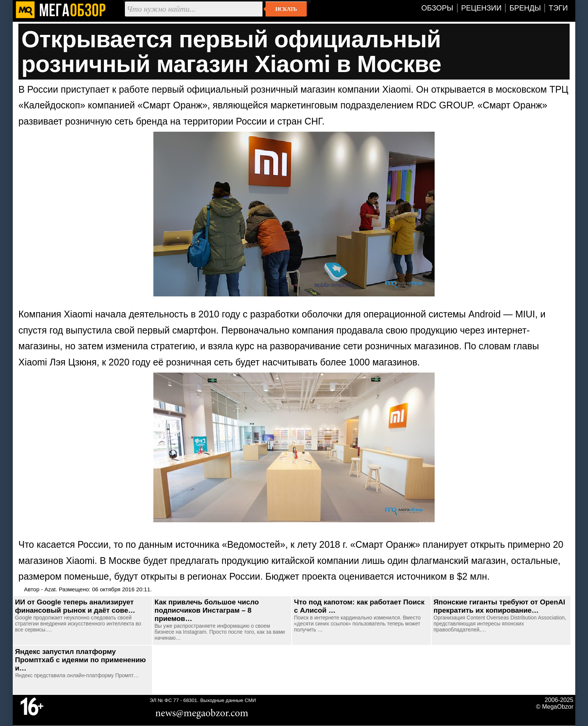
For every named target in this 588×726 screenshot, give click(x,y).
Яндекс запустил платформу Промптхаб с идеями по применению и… (80, 660)
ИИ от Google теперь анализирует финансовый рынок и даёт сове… (75, 606)
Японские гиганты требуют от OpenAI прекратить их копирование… (499, 606)
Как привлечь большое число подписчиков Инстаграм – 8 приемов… (207, 610)
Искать (286, 9)
